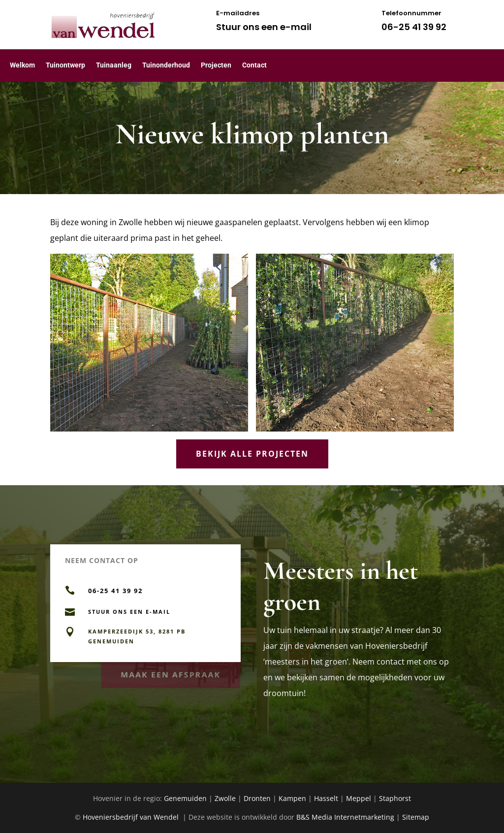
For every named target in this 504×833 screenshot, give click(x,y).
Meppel (359, 798)
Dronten (257, 798)
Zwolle (225, 798)
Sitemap (416, 817)
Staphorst (395, 798)
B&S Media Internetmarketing (345, 817)
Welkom (22, 65)
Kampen (292, 798)
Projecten (216, 65)
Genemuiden (185, 798)
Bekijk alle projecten (252, 454)
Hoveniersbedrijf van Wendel (132, 817)
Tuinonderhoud (166, 65)
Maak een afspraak (171, 673)
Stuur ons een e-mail (264, 27)
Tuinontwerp (65, 65)
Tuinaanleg (114, 65)
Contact (254, 65)
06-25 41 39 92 (414, 27)
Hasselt (326, 798)
